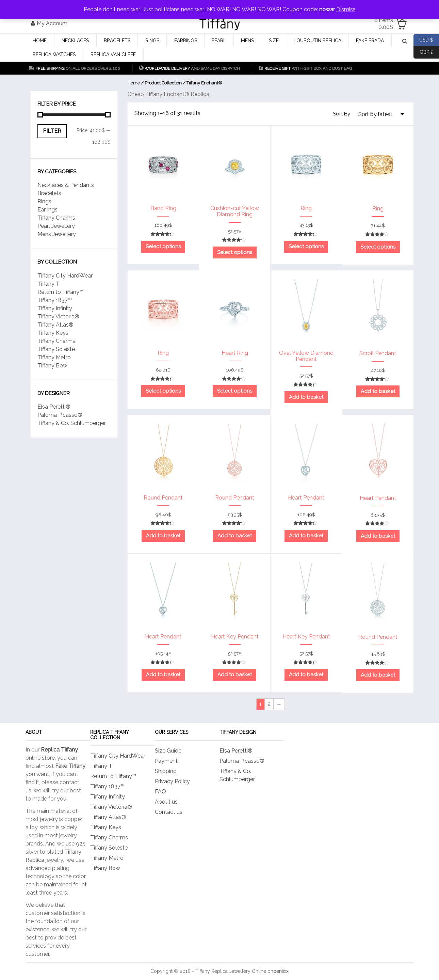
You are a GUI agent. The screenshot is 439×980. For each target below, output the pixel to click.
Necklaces (75, 41)
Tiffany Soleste (56, 349)
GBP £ (423, 52)
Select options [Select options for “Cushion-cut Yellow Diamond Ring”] (235, 252)
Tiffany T (48, 284)
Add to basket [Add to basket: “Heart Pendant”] (306, 536)
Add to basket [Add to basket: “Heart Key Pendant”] (235, 675)
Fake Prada (370, 41)
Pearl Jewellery (56, 226)
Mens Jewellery (57, 234)
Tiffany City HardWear (65, 276)
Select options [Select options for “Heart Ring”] (235, 391)
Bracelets (117, 41)
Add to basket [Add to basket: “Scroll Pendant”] (378, 391)
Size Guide (168, 751)
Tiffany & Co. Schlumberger (72, 423)
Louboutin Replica (318, 41)
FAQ (160, 792)
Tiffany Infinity (55, 308)
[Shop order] (383, 114)
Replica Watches (54, 54)
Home (40, 41)
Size (274, 41)
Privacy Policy (172, 781)
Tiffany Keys (53, 333)
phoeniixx (278, 971)
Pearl (219, 41)
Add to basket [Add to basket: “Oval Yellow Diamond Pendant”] (306, 397)
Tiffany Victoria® (58, 317)
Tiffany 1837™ (55, 300)
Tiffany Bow (52, 366)
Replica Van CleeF (113, 54)
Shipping (166, 771)
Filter (52, 131)
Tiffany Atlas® (55, 325)
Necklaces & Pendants (66, 185)
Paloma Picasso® (60, 415)
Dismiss (346, 9)
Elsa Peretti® (54, 407)
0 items (384, 24)
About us (166, 802)
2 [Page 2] (269, 704)
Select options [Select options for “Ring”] (306, 247)
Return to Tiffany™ (60, 292)
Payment (166, 761)
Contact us (169, 812)
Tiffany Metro (54, 357)
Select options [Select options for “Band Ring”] (163, 247)
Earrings (186, 41)
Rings (152, 41)
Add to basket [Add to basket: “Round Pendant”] (163, 536)
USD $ (423, 40)
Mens (247, 41)
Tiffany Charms (56, 218)
